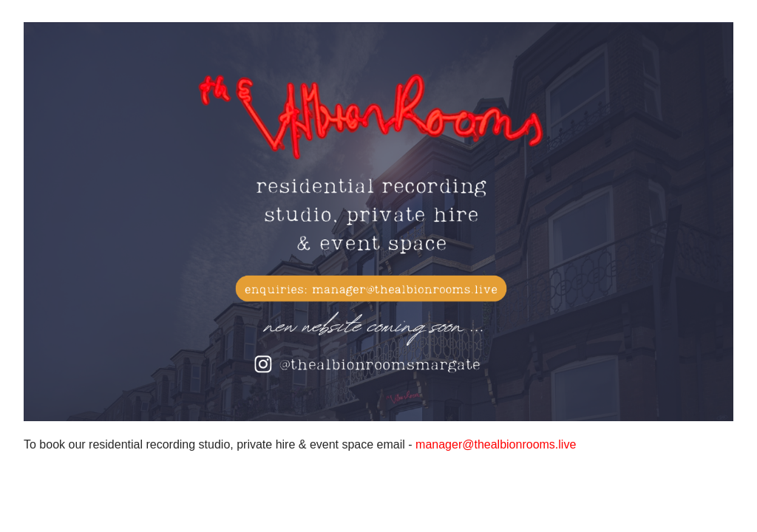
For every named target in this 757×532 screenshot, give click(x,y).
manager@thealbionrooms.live (496, 444)
